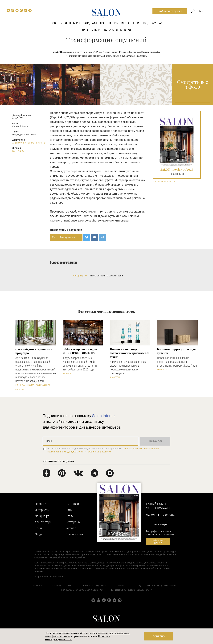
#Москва (20, 390)
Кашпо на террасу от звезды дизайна (177, 351)
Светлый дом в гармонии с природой (34, 351)
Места (125, 23)
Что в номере (158, 524)
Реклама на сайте (62, 585)
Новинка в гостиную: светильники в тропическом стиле (130, 353)
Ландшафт (90, 23)
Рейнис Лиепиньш (36, 143)
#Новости (68, 373)
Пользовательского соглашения (141, 449)
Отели (96, 30)
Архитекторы (109, 23)
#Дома (31, 385)
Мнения (126, 30)
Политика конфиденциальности (131, 590)
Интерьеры (73, 23)
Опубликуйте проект (170, 11)
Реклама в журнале (94, 585)
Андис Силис (19, 143)
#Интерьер (21, 385)
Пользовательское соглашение (82, 590)
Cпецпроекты (75, 534)
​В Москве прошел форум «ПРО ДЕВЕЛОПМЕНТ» (80, 351)
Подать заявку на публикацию (156, 585)
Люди (145, 23)
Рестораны (110, 30)
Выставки (72, 504)
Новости (57, 23)
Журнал (157, 23)
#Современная (43, 385)
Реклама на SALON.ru (164, 182)
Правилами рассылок (99, 452)
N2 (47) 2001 (19, 151)
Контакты (121, 585)
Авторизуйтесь (81, 276)
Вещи (135, 23)
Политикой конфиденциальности (66, 452)
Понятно (159, 637)
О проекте (37, 585)
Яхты (86, 30)
